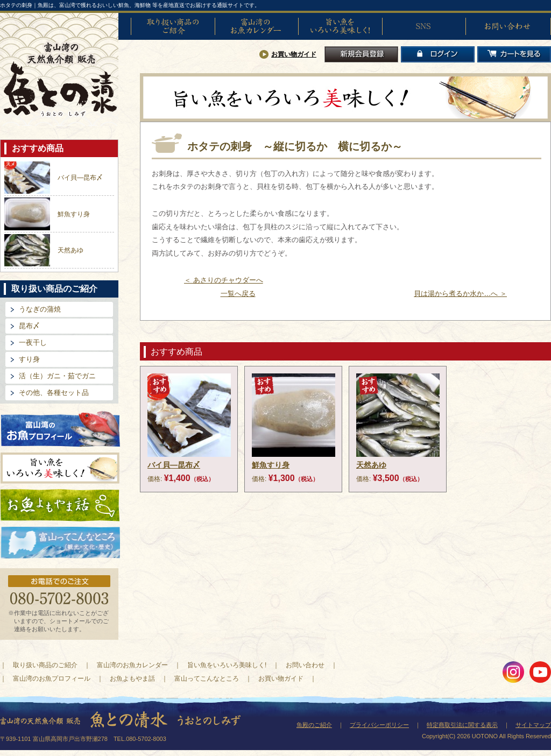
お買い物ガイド (294, 54)
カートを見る (514, 54)
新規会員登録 (361, 54)
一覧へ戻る (238, 294)
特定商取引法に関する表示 (462, 725)
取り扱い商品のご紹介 (173, 26)
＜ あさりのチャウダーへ (224, 280)
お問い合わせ (507, 26)
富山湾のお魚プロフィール (60, 428)
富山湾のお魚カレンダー (257, 26)
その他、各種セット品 (54, 393)
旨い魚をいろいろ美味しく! (340, 26)
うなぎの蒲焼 (40, 309)
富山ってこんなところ (207, 679)
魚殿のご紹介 (314, 725)
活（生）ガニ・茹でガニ (57, 376)
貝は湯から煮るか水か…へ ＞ (460, 294)
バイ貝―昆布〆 (80, 178)
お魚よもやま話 (60, 505)
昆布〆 (29, 326)
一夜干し (33, 342)
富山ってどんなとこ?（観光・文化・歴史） (60, 543)
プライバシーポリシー (379, 725)
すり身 (29, 359)
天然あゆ (70, 250)
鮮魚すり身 (74, 214)
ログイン (438, 54)
